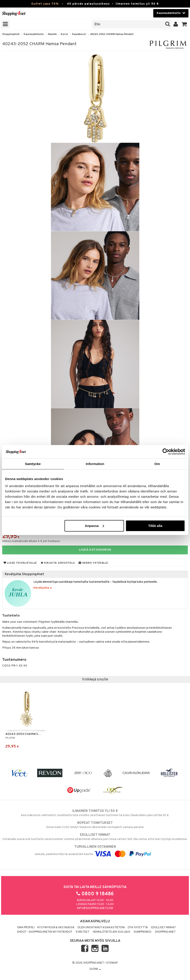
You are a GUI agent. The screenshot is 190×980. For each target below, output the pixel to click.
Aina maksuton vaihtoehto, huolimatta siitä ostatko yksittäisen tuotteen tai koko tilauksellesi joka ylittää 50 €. (95, 813)
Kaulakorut (79, 34)
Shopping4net (11, 34)
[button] (184, 24)
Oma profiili (26, 928)
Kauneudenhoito (34, 34)
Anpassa (95, 526)
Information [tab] (95, 464)
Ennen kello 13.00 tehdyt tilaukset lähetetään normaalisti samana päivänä (95, 825)
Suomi (95, 969)
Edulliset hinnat (164, 928)
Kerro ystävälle (93, 563)
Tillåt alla (155, 526)
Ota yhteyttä (138, 928)
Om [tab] (157, 464)
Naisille (52, 34)
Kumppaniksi (143, 932)
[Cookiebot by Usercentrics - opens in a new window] (166, 452)
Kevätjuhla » (43, 588)
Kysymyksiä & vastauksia (56, 928)
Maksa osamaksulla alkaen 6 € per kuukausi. (31, 541)
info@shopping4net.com (95, 908)
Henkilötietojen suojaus (112, 932)
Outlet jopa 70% (45, 4)
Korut (64, 34)
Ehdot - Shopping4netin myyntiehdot (45, 932)
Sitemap (112, 963)
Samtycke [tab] (33, 464)
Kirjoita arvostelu (58, 563)
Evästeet (83, 932)
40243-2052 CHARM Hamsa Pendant (112, 34)
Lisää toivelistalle (20, 563)
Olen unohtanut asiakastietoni (101, 928)
